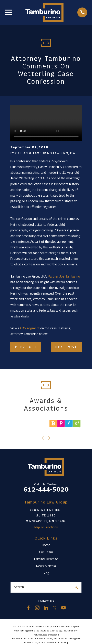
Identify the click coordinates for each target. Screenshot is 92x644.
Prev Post (26, 347)
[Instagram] (37, 608)
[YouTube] (64, 608)
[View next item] (49, 438)
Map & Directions (46, 527)
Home (46, 545)
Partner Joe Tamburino (64, 276)
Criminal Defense (46, 559)
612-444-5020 (46, 489)
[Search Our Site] (76, 587)
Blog (46, 573)
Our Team (46, 552)
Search (19, 587)
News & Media (46, 566)
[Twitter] (55, 608)
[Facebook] (28, 608)
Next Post (66, 347)
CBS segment (30, 328)
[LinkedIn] (46, 608)
